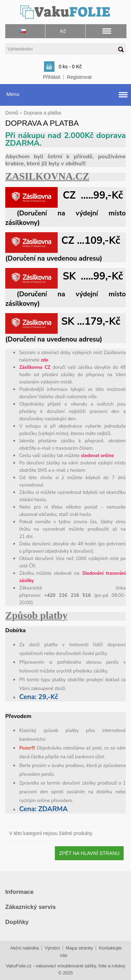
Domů (12, 113)
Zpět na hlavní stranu (89, 853)
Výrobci (52, 948)
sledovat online (98, 456)
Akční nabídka (24, 948)
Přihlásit (52, 77)
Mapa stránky (79, 948)
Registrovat (79, 77)
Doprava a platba (42, 113)
